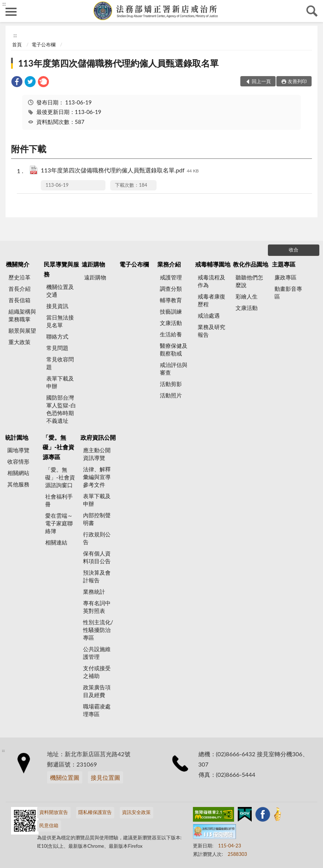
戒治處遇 (209, 315)
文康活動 (171, 323)
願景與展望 (22, 331)
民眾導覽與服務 (61, 269)
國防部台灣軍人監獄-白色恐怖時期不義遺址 (61, 409)
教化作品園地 (251, 264)
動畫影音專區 (288, 292)
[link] (17, 83)
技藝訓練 (171, 311)
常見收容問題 (60, 363)
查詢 (312, 11)
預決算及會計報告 (97, 576)
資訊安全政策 (136, 812)
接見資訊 (57, 306)
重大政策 (19, 342)
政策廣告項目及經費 (97, 691)
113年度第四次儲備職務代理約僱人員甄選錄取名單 (118, 63)
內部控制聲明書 (97, 519)
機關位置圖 (65, 777)
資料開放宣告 (54, 812)
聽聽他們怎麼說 (249, 281)
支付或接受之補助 (97, 672)
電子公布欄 (44, 44)
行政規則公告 (97, 538)
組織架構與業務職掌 (22, 315)
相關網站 (18, 473)
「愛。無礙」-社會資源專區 (58, 447)
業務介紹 (169, 264)
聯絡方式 (57, 336)
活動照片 (171, 395)
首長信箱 (19, 300)
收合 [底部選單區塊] (294, 250)
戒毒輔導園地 (213, 264)
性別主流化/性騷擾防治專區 (98, 630)
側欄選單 (11, 12)
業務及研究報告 (211, 331)
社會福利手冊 (59, 500)
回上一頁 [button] (261, 81)
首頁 (17, 44)
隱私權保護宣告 (95, 812)
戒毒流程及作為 (211, 281)
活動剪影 (171, 384)
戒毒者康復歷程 (211, 300)
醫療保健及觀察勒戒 (174, 349)
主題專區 (284, 264)
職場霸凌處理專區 (97, 710)
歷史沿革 (19, 277)
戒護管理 (171, 277)
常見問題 (57, 348)
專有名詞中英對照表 (97, 607)
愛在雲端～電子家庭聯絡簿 (59, 523)
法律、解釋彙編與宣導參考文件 (97, 477)
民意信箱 (49, 825)
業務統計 (94, 592)
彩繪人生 (247, 296)
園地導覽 (18, 450)
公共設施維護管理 (97, 653)
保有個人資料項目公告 (97, 557)
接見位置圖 (105, 777)
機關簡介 (18, 264)
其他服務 (18, 484)
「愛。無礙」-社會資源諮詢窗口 (60, 477)
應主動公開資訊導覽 (97, 454)
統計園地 (17, 437)
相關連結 (56, 542)
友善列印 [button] (297, 81)
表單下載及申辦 (60, 382)
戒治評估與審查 (174, 369)
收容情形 (18, 461)
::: (4, 4)
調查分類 (171, 289)
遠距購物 (93, 264)
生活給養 (171, 334)
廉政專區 (286, 277)
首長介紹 (19, 289)
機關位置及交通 (60, 291)
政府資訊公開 (98, 437)
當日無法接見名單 (60, 321)
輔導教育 (171, 300)
